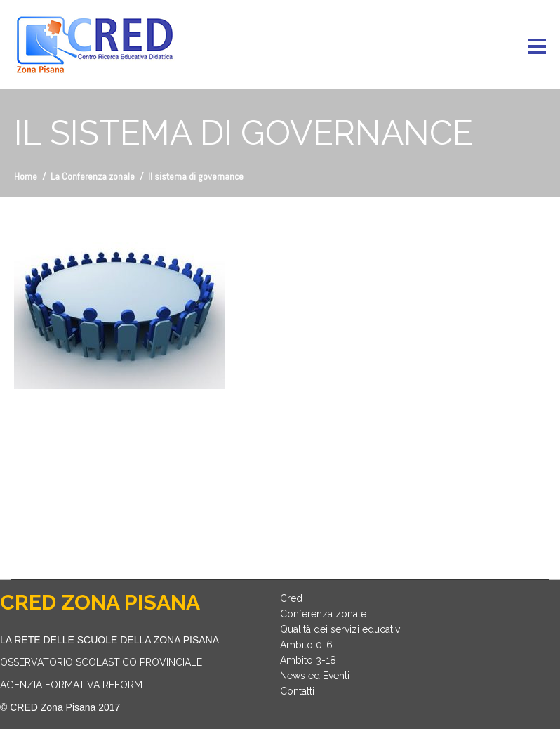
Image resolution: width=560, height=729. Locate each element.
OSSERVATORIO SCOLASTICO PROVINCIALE (101, 662)
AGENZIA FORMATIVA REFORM (71, 685)
